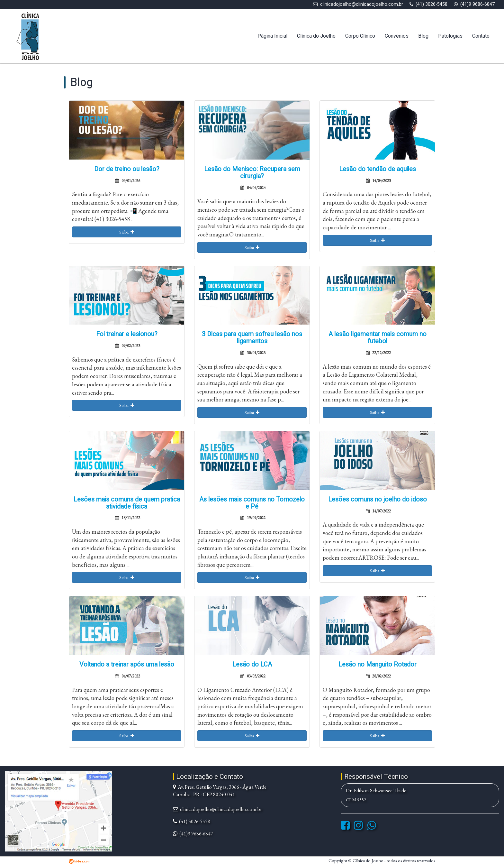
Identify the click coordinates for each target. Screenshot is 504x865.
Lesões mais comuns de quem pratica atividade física (127, 503)
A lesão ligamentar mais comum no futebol (378, 338)
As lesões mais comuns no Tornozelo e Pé (252, 503)
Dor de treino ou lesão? (127, 169)
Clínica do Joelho (316, 36)
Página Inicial (272, 36)
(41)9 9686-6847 (477, 4)
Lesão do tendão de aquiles (378, 169)
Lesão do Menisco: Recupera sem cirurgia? (252, 173)
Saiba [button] (127, 232)
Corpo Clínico (360, 36)
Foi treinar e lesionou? (127, 334)
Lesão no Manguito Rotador (378, 664)
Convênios (397, 36)
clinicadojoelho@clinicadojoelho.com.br (362, 4)
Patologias (450, 36)
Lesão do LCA (252, 664)
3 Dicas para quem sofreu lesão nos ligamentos (252, 338)
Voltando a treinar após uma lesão (127, 664)
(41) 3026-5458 (432, 4)
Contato (481, 36)
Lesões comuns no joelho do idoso (378, 499)
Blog (423, 36)
